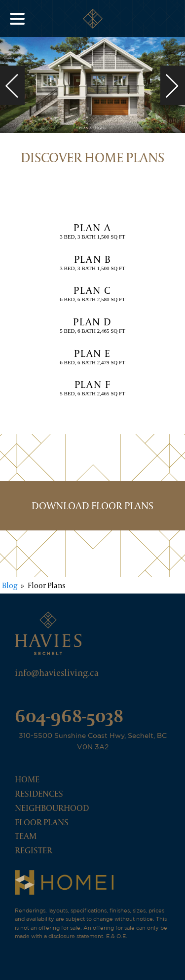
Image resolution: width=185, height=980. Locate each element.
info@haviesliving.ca (57, 672)
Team (26, 836)
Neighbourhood (52, 808)
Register (34, 850)
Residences (39, 793)
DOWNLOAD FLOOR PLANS (92, 506)
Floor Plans (42, 822)
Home (27, 779)
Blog (10, 585)
